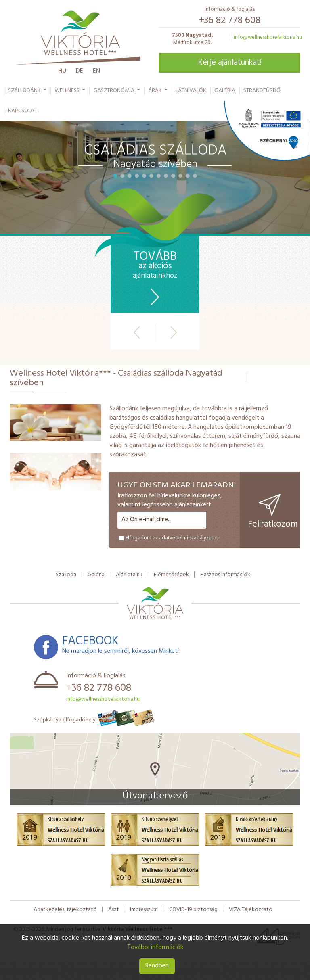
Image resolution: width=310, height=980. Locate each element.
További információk (155, 947)
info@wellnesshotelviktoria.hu (268, 37)
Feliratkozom (273, 513)
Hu (62, 71)
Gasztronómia (117, 92)
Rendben (157, 966)
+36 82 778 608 (230, 21)
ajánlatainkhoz (155, 279)
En (96, 71)
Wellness (70, 92)
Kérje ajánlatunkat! (230, 63)
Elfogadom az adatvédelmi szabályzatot (168, 538)
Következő (174, 332)
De (80, 71)
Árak (158, 92)
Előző (137, 332)
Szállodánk (28, 92)
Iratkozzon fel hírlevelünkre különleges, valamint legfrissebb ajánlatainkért (170, 501)
